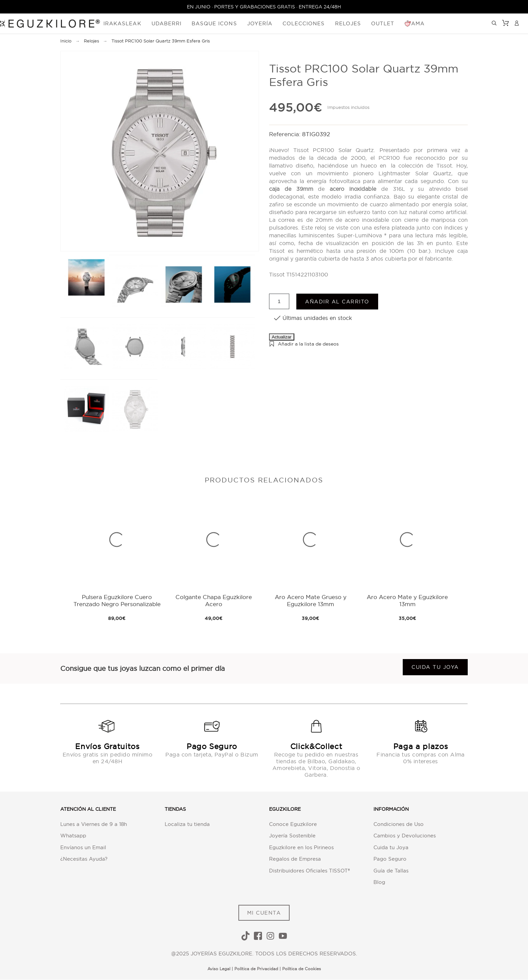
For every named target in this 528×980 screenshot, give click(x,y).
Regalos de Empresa (295, 859)
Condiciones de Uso (399, 824)
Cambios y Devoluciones (405, 836)
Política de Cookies (302, 969)
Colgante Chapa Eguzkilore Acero (214, 601)
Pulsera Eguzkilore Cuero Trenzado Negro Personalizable (117, 601)
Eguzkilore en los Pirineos (301, 847)
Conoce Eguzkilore (293, 824)
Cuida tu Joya (391, 847)
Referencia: (286, 134)
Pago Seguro (390, 859)
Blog (379, 882)
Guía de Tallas (391, 871)
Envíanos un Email (83, 847)
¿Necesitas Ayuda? (84, 859)
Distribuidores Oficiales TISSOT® (309, 871)
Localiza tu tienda (187, 824)
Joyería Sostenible (292, 836)
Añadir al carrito (337, 302)
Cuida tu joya (435, 667)
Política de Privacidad (256, 969)
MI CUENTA (264, 913)
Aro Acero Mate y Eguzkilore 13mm (407, 601)
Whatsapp (73, 836)
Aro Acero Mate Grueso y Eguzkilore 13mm (311, 601)
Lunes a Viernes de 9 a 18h (94, 824)
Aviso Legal (219, 969)
